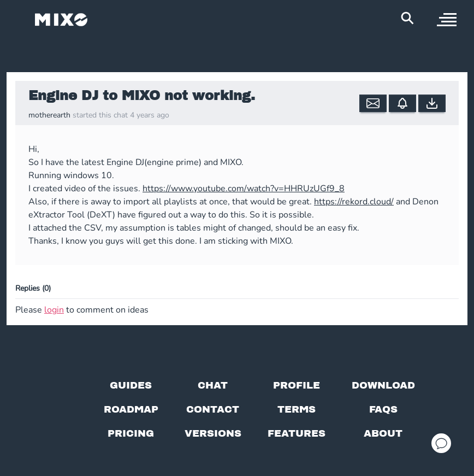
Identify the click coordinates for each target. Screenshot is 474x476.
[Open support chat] (441, 443)
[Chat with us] (213, 385)
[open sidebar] (447, 20)
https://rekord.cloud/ (354, 202)
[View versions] (213, 433)
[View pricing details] (131, 433)
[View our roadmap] (131, 409)
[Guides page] (131, 385)
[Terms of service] (297, 409)
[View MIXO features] (297, 433)
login (54, 310)
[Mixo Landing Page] (61, 20)
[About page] (383, 433)
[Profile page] (297, 385)
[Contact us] (213, 409)
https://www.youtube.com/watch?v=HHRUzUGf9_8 (244, 189)
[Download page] (383, 385)
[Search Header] (407, 18)
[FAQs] (383, 409)
